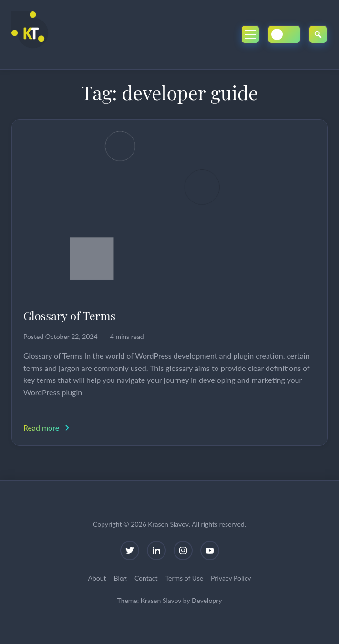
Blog (120, 578)
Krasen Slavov (161, 600)
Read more (47, 428)
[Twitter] (130, 550)
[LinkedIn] (156, 550)
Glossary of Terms (69, 316)
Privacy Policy (231, 578)
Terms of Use (184, 578)
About (97, 578)
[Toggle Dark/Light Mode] (284, 34)
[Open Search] (318, 34)
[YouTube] (210, 550)
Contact (146, 578)
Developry (207, 600)
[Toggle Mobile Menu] (250, 34)
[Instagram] (183, 550)
